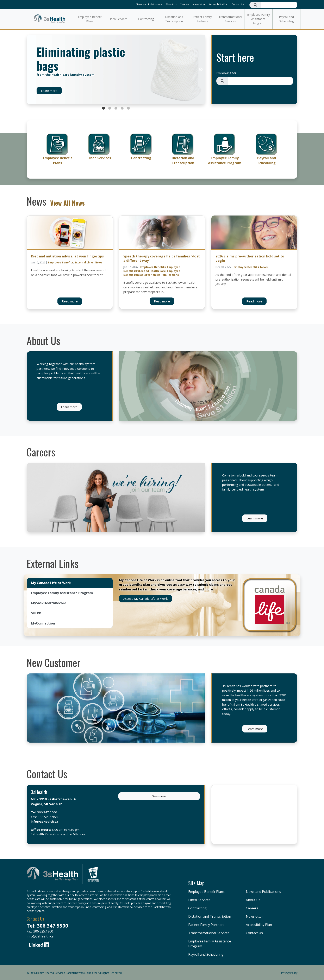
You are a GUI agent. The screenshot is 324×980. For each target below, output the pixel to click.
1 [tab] (104, 108)
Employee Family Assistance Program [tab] (62, 593)
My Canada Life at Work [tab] (51, 583)
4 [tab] (122, 108)
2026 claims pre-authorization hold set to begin (250, 258)
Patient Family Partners (202, 19)
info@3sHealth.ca (44, 821)
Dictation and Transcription (174, 19)
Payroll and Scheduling (286, 19)
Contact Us (238, 4)
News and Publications (149, 4)
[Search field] (279, 5)
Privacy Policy (289, 973)
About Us (171, 4)
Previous (31, 70)
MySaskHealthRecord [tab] (49, 603)
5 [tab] (128, 108)
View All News (67, 203)
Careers (185, 4)
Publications (170, 275)
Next (201, 70)
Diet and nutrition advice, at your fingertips (67, 256)
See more (159, 796)
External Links (84, 262)
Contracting (146, 19)
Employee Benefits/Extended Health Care (152, 269)
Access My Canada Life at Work (145, 598)
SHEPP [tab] (36, 613)
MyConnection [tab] (43, 623)
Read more (70, 301)
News (99, 262)
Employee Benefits (61, 262)
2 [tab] (110, 108)
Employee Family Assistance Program (258, 19)
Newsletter (199, 4)
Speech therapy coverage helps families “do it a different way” (162, 258)
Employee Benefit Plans (90, 19)
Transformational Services (230, 19)
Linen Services (118, 19)
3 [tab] (116, 108)
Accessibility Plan (218, 4)
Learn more (49, 91)
